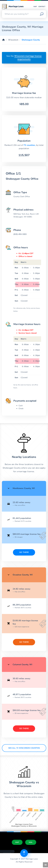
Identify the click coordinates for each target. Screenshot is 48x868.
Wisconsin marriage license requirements (28, 58)
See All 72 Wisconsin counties (24, 748)
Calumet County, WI (23, 665)
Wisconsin (13, 40)
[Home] (3, 40)
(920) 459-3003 (20, 234)
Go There (24, 552)
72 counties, (30, 145)
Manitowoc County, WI (24, 488)
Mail (31, 842)
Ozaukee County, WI (23, 575)
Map (35, 7)
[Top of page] (24, 853)
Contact (42, 7)
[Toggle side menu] (45, 865)
